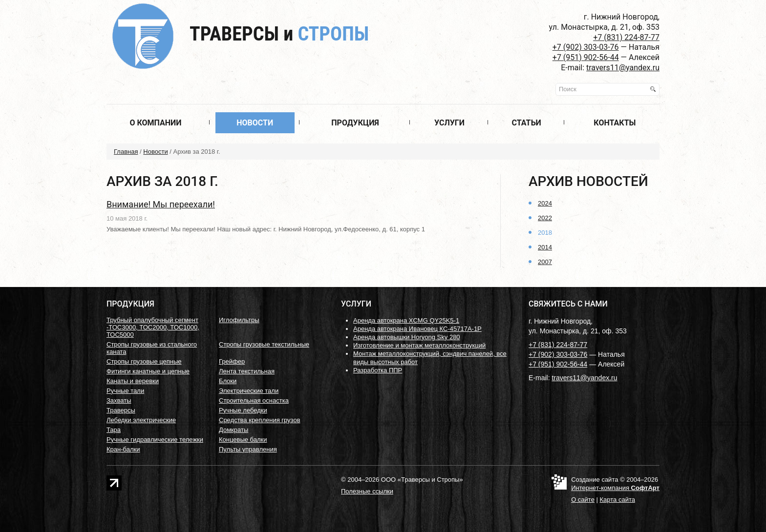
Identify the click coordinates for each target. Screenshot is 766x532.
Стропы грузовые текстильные (264, 344)
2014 (545, 247)
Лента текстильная (247, 371)
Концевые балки (243, 440)
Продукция (355, 123)
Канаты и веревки (133, 381)
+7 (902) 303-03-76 (586, 47)
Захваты (119, 400)
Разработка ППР (378, 370)
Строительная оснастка (254, 400)
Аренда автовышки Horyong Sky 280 (407, 337)
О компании (155, 123)
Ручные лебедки (243, 410)
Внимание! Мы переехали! (161, 204)
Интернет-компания (615, 488)
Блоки (228, 381)
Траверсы (279, 34)
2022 (545, 218)
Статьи (526, 123)
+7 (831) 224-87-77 (626, 37)
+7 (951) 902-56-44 (586, 57)
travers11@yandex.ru (623, 68)
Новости (255, 123)
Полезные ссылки (367, 491)
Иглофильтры (239, 320)
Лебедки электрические (141, 420)
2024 (545, 203)
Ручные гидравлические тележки (155, 440)
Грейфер (232, 361)
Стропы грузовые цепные (144, 361)
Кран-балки (123, 449)
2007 (545, 262)
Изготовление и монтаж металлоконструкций (419, 345)
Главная (126, 152)
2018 (545, 233)
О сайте (583, 500)
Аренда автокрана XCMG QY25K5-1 (406, 320)
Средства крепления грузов (260, 420)
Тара (114, 430)
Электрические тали (249, 391)
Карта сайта (617, 500)
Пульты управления (248, 449)
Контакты (615, 123)
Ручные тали (125, 391)
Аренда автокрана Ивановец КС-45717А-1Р (417, 329)
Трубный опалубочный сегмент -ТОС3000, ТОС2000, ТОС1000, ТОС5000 (153, 327)
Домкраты (234, 430)
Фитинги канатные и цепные (148, 371)
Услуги (449, 123)
